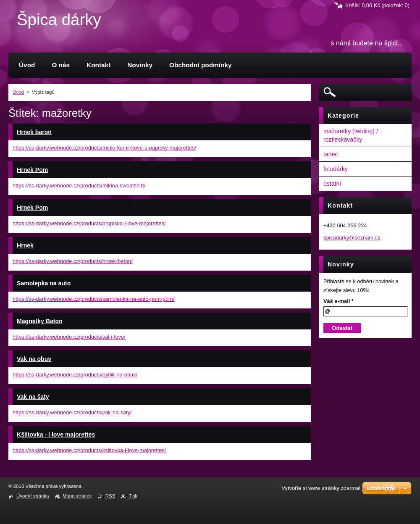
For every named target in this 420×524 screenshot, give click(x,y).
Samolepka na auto (44, 283)
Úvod (18, 92)
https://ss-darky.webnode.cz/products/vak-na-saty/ (72, 412)
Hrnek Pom (32, 170)
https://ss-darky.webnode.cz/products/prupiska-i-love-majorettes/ (89, 223)
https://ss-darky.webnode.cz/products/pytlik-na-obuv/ (75, 375)
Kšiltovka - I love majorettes (56, 434)
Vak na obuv (34, 359)
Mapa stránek (77, 496)
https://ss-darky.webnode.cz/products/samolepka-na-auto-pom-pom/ (93, 299)
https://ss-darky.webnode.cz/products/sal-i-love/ (69, 337)
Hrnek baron (34, 132)
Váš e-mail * (339, 301)
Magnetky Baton (40, 321)
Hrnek (25, 245)
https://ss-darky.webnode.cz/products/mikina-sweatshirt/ (79, 186)
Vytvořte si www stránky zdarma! (321, 488)
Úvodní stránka (33, 496)
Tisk (133, 496)
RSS (110, 496)
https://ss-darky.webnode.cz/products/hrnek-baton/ (73, 261)
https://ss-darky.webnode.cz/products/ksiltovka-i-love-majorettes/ (89, 450)
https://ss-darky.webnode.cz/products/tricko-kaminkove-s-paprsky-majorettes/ (104, 148)
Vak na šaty (33, 397)
